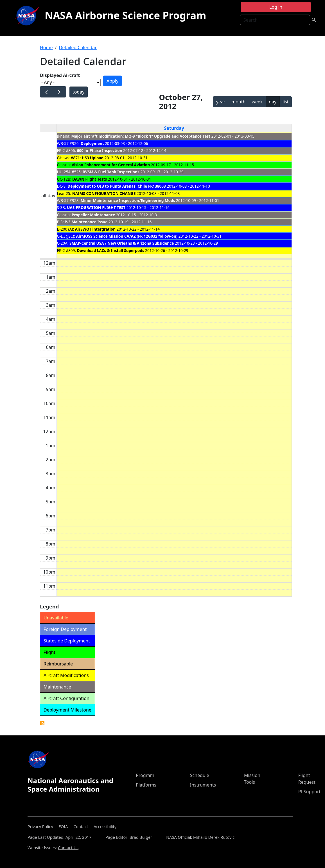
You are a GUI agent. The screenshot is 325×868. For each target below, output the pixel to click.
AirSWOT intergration (95, 229)
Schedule (200, 775)
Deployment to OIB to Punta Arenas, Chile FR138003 (117, 186)
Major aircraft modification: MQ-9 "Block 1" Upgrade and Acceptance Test (141, 136)
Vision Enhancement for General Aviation (111, 165)
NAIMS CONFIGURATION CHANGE (104, 193)
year (221, 102)
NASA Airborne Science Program (125, 15)
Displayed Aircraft (60, 75)
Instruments (203, 785)
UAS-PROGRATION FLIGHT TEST (96, 207)
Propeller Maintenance (93, 215)
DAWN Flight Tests (90, 179)
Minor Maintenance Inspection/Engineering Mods (128, 200)
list (286, 102)
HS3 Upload (93, 158)
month (238, 102)
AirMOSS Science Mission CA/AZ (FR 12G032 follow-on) (127, 236)
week (257, 102)
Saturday (174, 128)
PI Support (310, 792)
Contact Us (68, 848)
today (78, 92)
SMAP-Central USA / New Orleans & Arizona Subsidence (122, 243)
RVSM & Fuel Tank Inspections (111, 172)
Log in (276, 7)
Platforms (146, 785)
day (273, 102)
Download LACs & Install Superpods (111, 250)
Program (145, 775)
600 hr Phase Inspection (100, 150)
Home (46, 47)
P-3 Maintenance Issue (86, 222)
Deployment (92, 143)
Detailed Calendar (78, 47)
